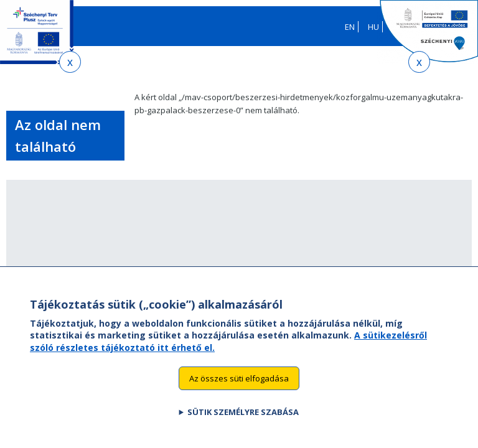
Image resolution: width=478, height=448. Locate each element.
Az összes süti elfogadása (239, 396)
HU (373, 27)
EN (350, 27)
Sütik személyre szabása (243, 430)
